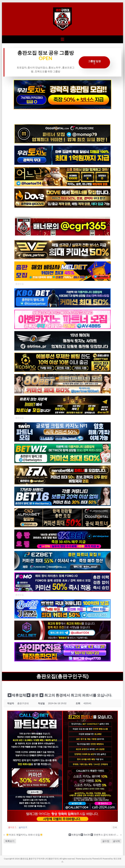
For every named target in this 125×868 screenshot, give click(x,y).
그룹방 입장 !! (94, 62)
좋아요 (12, 827)
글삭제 (116, 841)
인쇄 (115, 827)
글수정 (106, 841)
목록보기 (10, 841)
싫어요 (23, 827)
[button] (62, 39)
